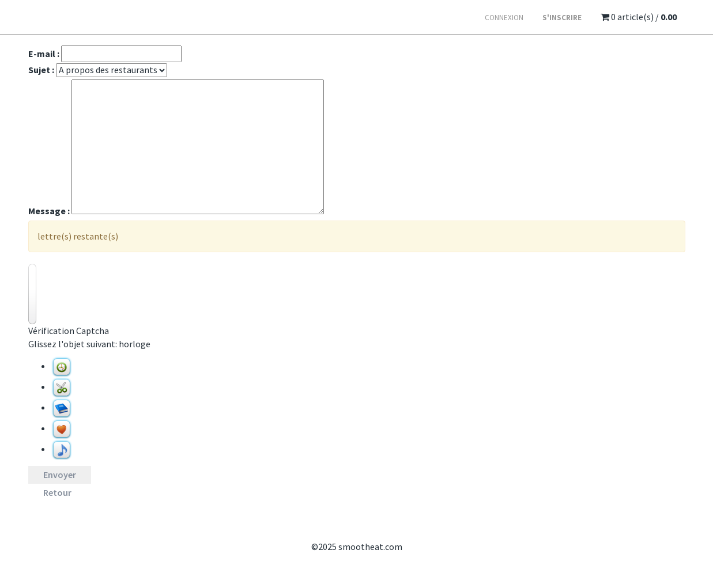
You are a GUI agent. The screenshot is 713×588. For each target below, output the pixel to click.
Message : (49, 211)
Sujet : (41, 70)
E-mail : (44, 54)
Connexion (504, 18)
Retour (57, 492)
